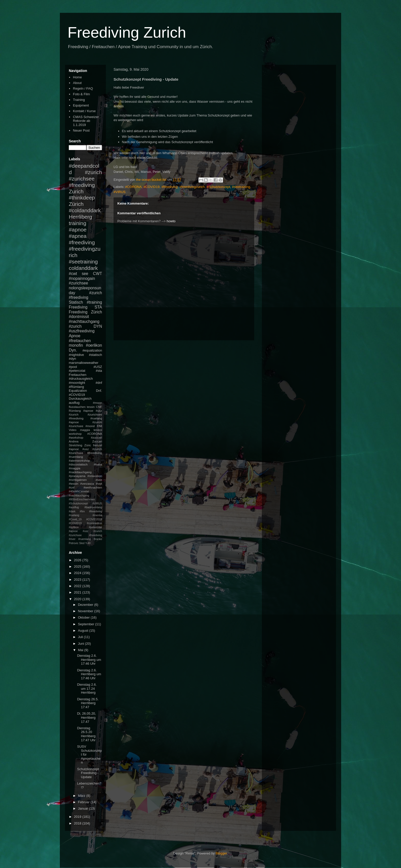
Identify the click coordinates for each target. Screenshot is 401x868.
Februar (84, 802)
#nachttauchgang (84, 321)
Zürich (76, 204)
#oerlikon (94, 345)
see (85, 274)
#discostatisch (78, 464)
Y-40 (88, 543)
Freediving (78, 307)
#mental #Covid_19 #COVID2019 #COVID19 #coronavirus (85, 519)
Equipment (81, 105)
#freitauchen (80, 341)
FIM (99, 426)
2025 (78, 567)
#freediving (170, 187)
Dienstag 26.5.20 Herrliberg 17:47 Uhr (86, 734)
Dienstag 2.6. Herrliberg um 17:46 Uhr (89, 660)
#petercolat (77, 371)
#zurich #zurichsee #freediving (85, 179)
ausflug (74, 403)
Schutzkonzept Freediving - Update (88, 773)
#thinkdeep (82, 198)
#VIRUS (120, 192)
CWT (97, 274)
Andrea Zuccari (85, 441)
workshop (75, 434)
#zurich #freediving (85, 295)
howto (171, 221)
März (82, 796)
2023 (78, 580)
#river (72, 539)
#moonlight (77, 383)
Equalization (78, 391)
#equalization (92, 350)
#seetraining (241, 187)
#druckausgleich (81, 379)
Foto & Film (81, 94)
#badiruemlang (93, 507)
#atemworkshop (79, 461)
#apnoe (78, 230)
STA (98, 307)
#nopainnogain (82, 278)
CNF (99, 407)
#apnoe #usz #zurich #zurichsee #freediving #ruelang (85, 414)
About (77, 83)
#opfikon (74, 527)
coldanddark (83, 268)
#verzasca (87, 484)
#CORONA (133, 187)
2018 (78, 823)
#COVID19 (152, 187)
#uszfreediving (82, 331)
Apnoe (75, 336)
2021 (78, 592)
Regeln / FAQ (83, 88)
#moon (97, 403)
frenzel (98, 445)
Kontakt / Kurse (84, 111)
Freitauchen (78, 375)
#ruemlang (85, 539)
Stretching (76, 445)
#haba (98, 464)
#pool (73, 367)
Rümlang (75, 411)
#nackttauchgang (80, 472)
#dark (72, 511)
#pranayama (77, 476)
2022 (78, 586)
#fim (82, 511)
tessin (91, 407)
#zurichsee (78, 283)
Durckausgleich (80, 399)
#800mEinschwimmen (82, 499)
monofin (76, 345)
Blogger (221, 853)
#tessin (74, 484)
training (77, 223)
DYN (98, 326)
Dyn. (73, 350)
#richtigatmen (78, 480)
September (87, 624)
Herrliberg (80, 217)
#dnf (99, 383)
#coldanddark (85, 210)
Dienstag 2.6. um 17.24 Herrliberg (87, 689)
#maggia (75, 468)
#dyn (72, 359)
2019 (78, 817)
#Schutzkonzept (219, 187)
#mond (90, 426)
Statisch (76, 302)
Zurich (76, 191)
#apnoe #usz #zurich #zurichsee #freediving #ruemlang (85, 453)
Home (77, 77)
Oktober (84, 617)
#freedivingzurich (192, 187)
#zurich (75, 326)
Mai (81, 650)
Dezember (86, 605)
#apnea (78, 236)
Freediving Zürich (85, 312)
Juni (81, 644)
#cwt (73, 274)
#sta (99, 371)
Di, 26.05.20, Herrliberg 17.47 (86, 717)
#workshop (76, 437)
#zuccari (96, 437)
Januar (83, 808)
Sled (82, 543)
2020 (78, 599)
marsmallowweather (84, 363)
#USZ (98, 367)
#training (94, 302)
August (84, 631)
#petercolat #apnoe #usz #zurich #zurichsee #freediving (85, 531)
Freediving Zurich (127, 32)
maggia (85, 430)
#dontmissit (79, 317)
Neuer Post (81, 130)
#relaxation (95, 476)
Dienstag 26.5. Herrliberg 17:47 (88, 703)
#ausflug (74, 507)
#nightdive (76, 355)
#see (99, 480)
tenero (98, 430)
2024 (78, 573)
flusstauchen (77, 407)
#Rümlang (76, 387)
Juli (81, 637)
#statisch (96, 355)
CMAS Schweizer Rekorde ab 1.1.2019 (86, 121)
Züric (88, 445)
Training (79, 100)
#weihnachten (93, 487)
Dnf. (99, 391)
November (86, 611)
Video (73, 430)
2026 (78, 560)
